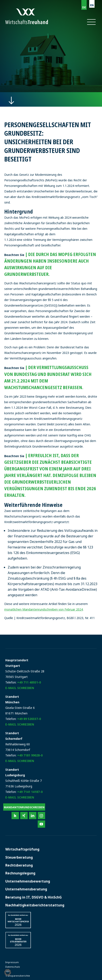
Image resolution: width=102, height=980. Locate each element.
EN (92, 5)
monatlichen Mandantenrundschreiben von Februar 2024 (44, 609)
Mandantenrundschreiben (24, 807)
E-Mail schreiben (20, 688)
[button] (91, 22)
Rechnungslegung (20, 873)
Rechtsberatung (19, 865)
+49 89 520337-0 (29, 719)
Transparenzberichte (18, 976)
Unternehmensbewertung (28, 881)
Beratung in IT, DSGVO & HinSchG (34, 897)
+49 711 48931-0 (29, 682)
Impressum (12, 962)
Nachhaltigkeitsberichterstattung (35, 905)
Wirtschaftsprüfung (22, 849)
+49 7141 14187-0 (30, 792)
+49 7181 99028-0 (30, 755)
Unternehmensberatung (26, 889)
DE (84, 7)
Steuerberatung (19, 857)
